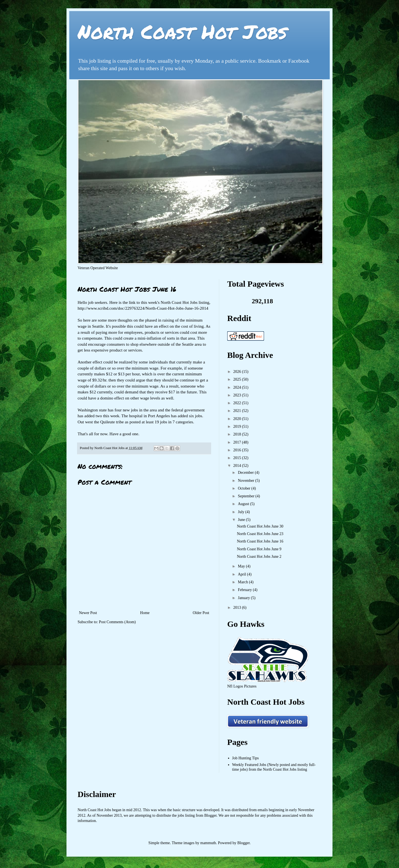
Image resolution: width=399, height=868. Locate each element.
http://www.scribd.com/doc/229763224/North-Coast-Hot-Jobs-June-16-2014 (143, 308)
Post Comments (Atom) (117, 622)
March (243, 582)
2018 (238, 434)
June (242, 520)
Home (145, 613)
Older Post (201, 613)
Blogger (244, 843)
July (241, 512)
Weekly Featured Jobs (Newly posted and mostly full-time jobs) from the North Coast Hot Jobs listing (274, 767)
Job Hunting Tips (245, 758)
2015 (238, 458)
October (245, 488)
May (242, 566)
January (244, 598)
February (245, 590)
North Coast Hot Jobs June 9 (259, 549)
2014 (238, 466)
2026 (238, 372)
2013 (238, 608)
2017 (238, 442)
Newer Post (88, 613)
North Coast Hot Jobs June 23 (260, 534)
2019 (238, 427)
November (246, 481)
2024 (238, 387)
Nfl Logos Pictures (242, 686)
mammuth (208, 843)
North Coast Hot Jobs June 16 (260, 541)
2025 (238, 379)
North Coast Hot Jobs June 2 (259, 557)
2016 (238, 450)
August (244, 504)
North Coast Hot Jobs (182, 31)
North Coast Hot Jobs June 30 (260, 526)
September (246, 496)
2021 (238, 411)
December (246, 473)
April (242, 574)
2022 (238, 403)
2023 (238, 395)
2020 (238, 419)
